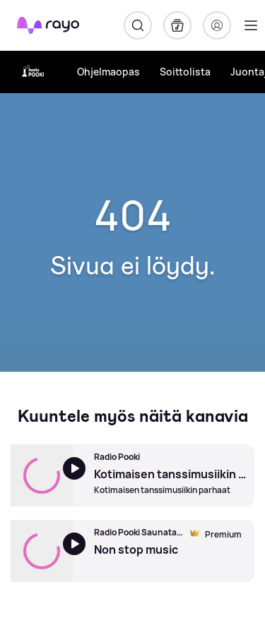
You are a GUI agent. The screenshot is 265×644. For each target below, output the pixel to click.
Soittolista (185, 72)
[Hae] (138, 25)
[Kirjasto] (177, 25)
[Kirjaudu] (217, 25)
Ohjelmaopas (108, 72)
